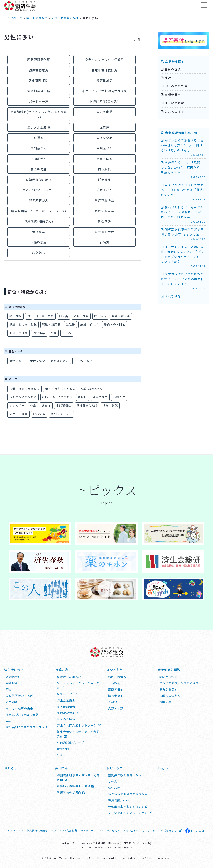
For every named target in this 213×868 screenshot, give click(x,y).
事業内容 (62, 670)
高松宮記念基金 (68, 713)
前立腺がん (104, 190)
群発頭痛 (104, 179)
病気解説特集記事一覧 (179, 133)
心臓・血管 (81, 316)
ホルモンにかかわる (23, 397)
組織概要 (12, 683)
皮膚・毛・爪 (89, 324)
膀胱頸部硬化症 (39, 59)
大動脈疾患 (39, 242)
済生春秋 (114, 788)
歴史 (9, 689)
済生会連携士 (66, 700)
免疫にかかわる (92, 389)
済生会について (15, 670)
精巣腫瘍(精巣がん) (39, 221)
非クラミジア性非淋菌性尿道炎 (104, 91)
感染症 (46, 406)
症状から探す (173, 61)
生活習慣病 (64, 406)
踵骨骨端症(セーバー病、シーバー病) (39, 211)
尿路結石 (39, 252)
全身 (54, 333)
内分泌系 (39, 333)
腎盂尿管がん (39, 200)
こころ (67, 333)
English (164, 768)
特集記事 (165, 702)
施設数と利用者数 (69, 677)
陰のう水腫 (104, 112)
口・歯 (64, 316)
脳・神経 (15, 316)
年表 (9, 721)
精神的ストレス (61, 414)
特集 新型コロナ (119, 800)
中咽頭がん (104, 148)
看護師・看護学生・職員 (76, 786)
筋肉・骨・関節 (115, 324)
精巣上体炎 (104, 159)
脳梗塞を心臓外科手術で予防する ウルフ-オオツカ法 (183, 234)
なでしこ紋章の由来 (19, 708)
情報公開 (63, 749)
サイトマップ (16, 830)
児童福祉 (114, 683)
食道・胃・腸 (121, 316)
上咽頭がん (39, 159)
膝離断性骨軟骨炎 (105, 70)
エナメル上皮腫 (39, 127)
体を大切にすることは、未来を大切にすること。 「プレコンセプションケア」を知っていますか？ (183, 256)
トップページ (13, 18)
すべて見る (171, 296)
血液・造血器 (19, 333)
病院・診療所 (117, 677)
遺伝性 (83, 397)
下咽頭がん (39, 148)
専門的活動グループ (71, 742)
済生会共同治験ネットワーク (79, 725)
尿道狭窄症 (104, 138)
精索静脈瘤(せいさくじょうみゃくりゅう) (39, 114)
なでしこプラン (68, 694)
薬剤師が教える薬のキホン (126, 775)
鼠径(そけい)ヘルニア (39, 190)
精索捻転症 (104, 80)
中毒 (33, 406)
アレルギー (17, 406)
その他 (113, 702)
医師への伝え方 (170, 696)
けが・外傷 (110, 406)
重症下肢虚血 (104, 200)
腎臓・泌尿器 (51, 324)
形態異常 (119, 397)
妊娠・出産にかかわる (57, 397)
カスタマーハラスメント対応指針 (100, 830)
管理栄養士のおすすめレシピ (128, 807)
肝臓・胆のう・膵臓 (23, 324)
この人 (113, 782)
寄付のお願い (66, 719)
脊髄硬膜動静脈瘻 (39, 179)
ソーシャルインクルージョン (130, 813)
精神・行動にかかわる (60, 389)
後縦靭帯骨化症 (39, 91)
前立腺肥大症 (104, 232)
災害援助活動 (66, 707)
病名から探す (168, 689)
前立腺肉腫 (39, 169)
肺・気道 (100, 316)
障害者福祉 (116, 696)
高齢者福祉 (116, 689)
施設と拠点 (115, 670)
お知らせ (11, 768)
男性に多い (17, 361)
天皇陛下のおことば (19, 696)
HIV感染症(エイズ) (104, 101)
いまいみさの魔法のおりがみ (128, 794)
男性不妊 (104, 221)
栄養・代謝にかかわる (25, 389)
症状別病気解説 (37, 18)
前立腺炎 (104, 169)
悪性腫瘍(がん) (87, 406)
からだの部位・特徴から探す (179, 683)
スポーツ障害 (19, 414)
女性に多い (38, 361)
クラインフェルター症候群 (105, 59)
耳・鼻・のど (45, 316)
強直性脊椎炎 (39, 70)
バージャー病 (39, 101)
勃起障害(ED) (39, 80)
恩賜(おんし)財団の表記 (22, 715)
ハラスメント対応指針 (64, 830)
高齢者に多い (60, 361)
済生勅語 (12, 702)
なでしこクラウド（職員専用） (162, 830)
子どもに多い (83, 361)
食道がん (39, 232)
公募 (60, 755)
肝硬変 (105, 242)
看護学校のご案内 (71, 792)
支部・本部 (116, 708)
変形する (39, 414)
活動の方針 (13, 677)
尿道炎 (39, 138)
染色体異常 (100, 397)
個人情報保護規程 (37, 830)
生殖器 (71, 324)
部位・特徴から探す (65, 18)
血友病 (105, 127)
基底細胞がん (104, 211)
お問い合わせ (131, 830)
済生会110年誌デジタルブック (27, 727)
